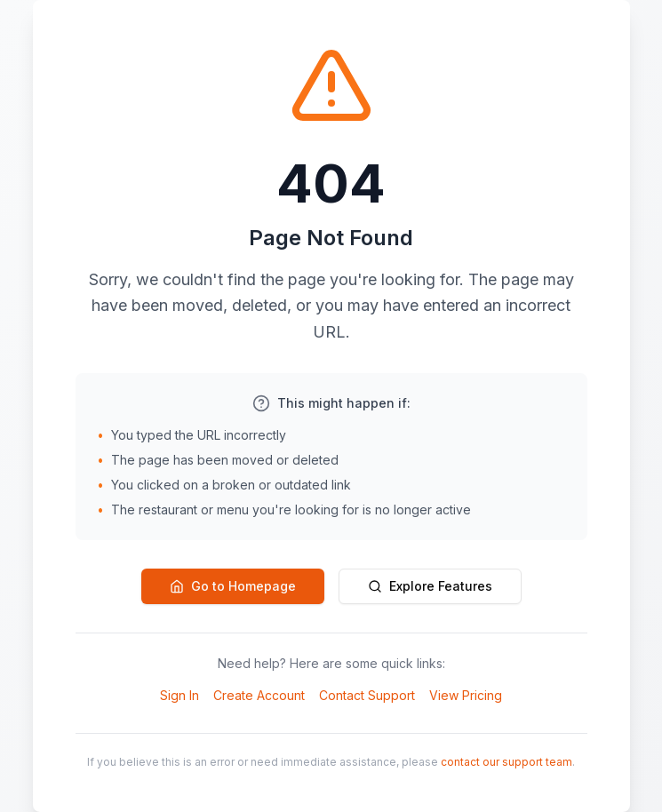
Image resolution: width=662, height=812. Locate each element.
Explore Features (430, 586)
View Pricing (466, 695)
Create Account (259, 695)
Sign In (179, 695)
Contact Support (367, 695)
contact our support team (506, 762)
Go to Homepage (233, 586)
